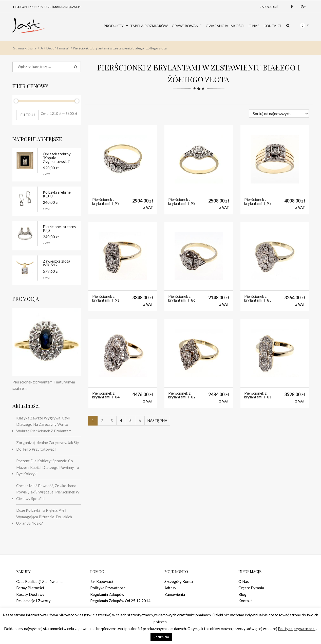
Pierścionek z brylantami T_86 (182, 298)
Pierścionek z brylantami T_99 (106, 201)
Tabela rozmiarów (149, 57)
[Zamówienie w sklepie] (279, 114)
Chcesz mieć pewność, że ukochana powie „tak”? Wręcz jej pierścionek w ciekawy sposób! (48, 492)
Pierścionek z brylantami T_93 (258, 201)
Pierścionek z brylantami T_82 (182, 395)
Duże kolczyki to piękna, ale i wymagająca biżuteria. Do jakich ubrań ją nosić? (44, 517)
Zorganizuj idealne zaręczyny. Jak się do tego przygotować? (48, 446)
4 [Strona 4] (121, 420)
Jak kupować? (102, 581)
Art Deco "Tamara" (55, 79)
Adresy (170, 588)
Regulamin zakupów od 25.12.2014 (120, 601)
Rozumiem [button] (161, 637)
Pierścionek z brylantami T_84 (106, 395)
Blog (242, 594)
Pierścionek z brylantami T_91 (106, 298)
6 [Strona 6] (140, 420)
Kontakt (272, 57)
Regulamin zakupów (107, 594)
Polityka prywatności (108, 588)
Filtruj (27, 115)
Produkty (114, 57)
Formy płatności (30, 588)
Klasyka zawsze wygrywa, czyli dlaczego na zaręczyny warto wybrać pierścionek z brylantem (44, 424)
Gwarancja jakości (225, 57)
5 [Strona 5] (130, 420)
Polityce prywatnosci (297, 629)
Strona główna (25, 79)
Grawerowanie (187, 57)
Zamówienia (175, 594)
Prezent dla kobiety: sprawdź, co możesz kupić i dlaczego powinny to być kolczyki (48, 467)
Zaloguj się (269, 38)
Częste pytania (251, 588)
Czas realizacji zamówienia (39, 581)
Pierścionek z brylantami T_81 (258, 395)
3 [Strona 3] (112, 420)
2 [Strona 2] (102, 420)
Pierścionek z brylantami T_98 (182, 201)
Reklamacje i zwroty (33, 601)
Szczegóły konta (179, 581)
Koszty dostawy (30, 594)
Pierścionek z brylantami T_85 (258, 298)
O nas (254, 57)
